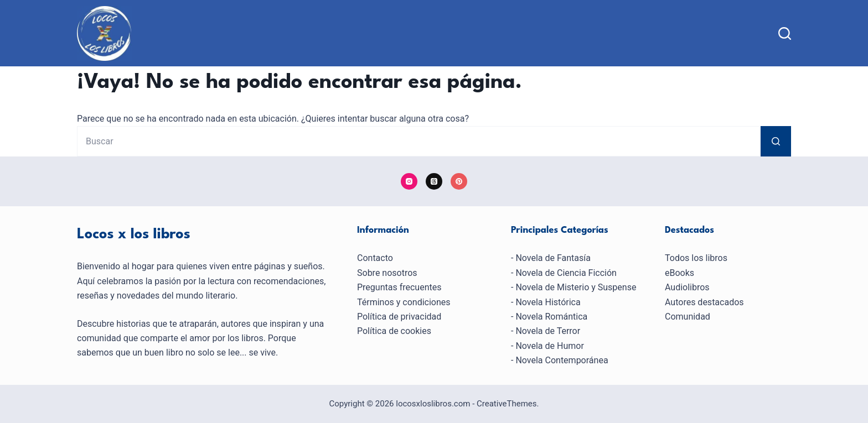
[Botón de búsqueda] (776, 141)
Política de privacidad (399, 317)
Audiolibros (687, 287)
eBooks (680, 273)
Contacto (375, 258)
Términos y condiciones (404, 302)
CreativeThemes (507, 404)
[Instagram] (409, 181)
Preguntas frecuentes (399, 287)
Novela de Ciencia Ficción (566, 273)
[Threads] (434, 181)
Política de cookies (394, 331)
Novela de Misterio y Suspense (576, 287)
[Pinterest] (459, 181)
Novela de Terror (548, 331)
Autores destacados (704, 302)
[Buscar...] (419, 141)
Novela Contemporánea (562, 360)
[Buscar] (785, 33)
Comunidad (688, 317)
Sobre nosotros (387, 273)
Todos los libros (696, 258)
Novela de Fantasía (553, 258)
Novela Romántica (551, 317)
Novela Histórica (548, 302)
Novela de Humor (549, 346)
